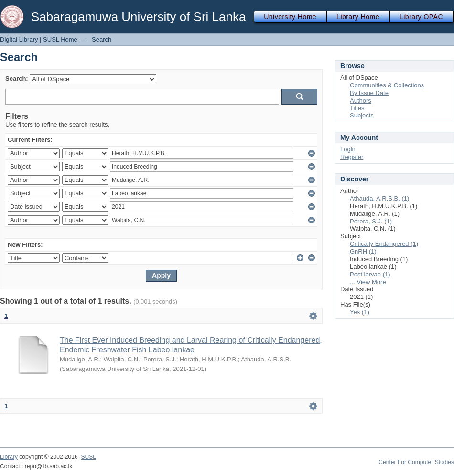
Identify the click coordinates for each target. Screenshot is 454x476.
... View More (368, 282)
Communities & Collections (387, 85)
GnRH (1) (363, 251)
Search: (17, 79)
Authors (361, 100)
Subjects (362, 115)
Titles (357, 108)
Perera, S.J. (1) (371, 221)
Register (352, 157)
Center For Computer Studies (416, 462)
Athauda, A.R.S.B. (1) (379, 198)
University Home (290, 17)
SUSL (88, 457)
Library (9, 457)
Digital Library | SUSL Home (39, 39)
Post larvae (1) (370, 274)
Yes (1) (360, 312)
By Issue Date (369, 93)
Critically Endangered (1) (384, 244)
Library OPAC (421, 17)
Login (348, 149)
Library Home (358, 17)
